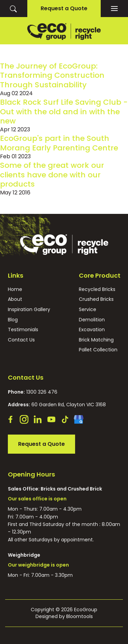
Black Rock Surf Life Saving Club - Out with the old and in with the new (64, 112)
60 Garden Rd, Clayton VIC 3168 (57, 405)
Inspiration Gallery (29, 310)
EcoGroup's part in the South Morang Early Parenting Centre (59, 143)
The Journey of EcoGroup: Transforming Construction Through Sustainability (52, 75)
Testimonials (23, 330)
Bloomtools (80, 616)
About (15, 299)
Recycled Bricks (97, 289)
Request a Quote (64, 8)
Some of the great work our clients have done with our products (52, 175)
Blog (13, 320)
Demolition (92, 320)
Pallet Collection (98, 350)
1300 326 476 (33, 392)
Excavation (92, 330)
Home (15, 289)
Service (88, 310)
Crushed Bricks (96, 299)
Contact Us (21, 340)
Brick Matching (96, 340)
